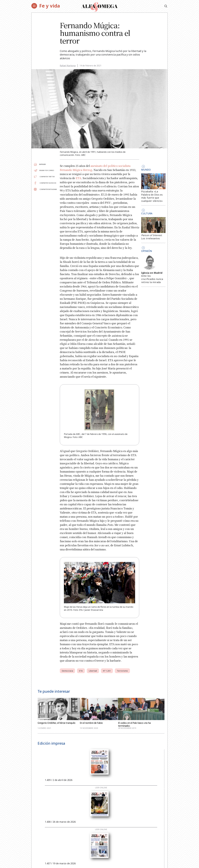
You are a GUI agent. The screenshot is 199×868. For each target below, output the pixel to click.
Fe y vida (50, 6)
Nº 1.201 (107, 671)
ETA (78, 178)
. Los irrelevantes (152, 237)
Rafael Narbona (68, 66)
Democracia (67, 671)
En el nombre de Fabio (91, 723)
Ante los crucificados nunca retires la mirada (152, 279)
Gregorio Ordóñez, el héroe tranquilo (56, 723)
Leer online (101, 788)
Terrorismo (122, 671)
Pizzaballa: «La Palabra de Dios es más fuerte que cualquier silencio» (152, 196)
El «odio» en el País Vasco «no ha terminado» (134, 724)
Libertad (93, 671)
